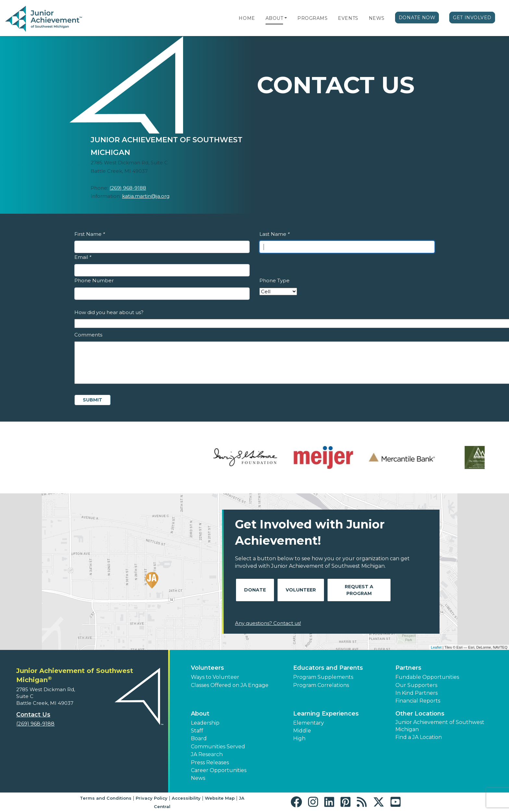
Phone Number (94, 280)
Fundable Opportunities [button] (427, 677)
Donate (255, 590)
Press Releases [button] (210, 762)
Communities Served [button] (218, 747)
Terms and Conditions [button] (106, 798)
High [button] (299, 738)
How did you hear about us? (109, 312)
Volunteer (301, 590)
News (377, 18)
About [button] (200, 714)
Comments (88, 335)
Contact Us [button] (33, 715)
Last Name (274, 234)
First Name (90, 234)
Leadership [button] (205, 723)
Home (247, 18)
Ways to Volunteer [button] (215, 677)
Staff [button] (197, 731)
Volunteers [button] (207, 668)
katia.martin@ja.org (146, 196)
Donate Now (417, 18)
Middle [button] (302, 731)
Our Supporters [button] (416, 685)
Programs (312, 18)
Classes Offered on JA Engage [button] (230, 685)
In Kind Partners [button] (416, 693)
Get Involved (472, 18)
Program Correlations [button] (321, 685)
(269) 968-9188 (128, 188)
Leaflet (436, 647)
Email (83, 257)
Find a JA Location (419, 737)
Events (348, 18)
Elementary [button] (309, 723)
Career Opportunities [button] (219, 770)
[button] (286, 18)
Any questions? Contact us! (268, 623)
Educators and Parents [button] (328, 668)
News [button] (198, 778)
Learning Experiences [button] (326, 714)
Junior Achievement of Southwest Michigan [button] (440, 726)
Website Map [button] (220, 798)
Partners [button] (408, 668)
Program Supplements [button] (323, 677)
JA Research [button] (207, 754)
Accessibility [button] (186, 798)
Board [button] (199, 738)
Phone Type (274, 280)
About (274, 18)
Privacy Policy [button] (152, 798)
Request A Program (359, 590)
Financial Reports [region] (418, 701)
